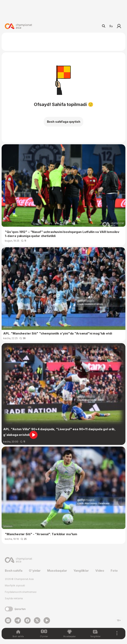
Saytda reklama (14, 598)
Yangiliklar (81, 571)
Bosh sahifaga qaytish (64, 122)
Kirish (119, 26)
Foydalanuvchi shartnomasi (21, 592)
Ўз (111, 26)
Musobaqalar (57, 571)
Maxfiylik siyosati (15, 585)
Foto (114, 571)
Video (100, 571)
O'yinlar (35, 571)
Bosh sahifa (14, 571)
